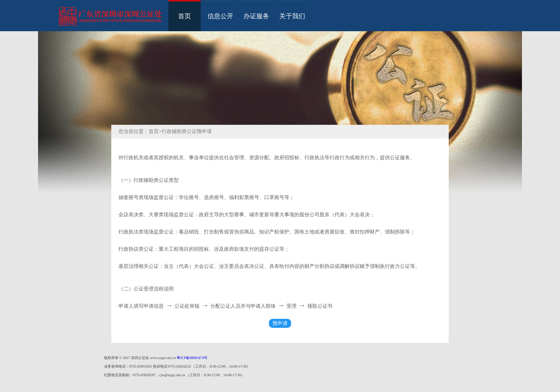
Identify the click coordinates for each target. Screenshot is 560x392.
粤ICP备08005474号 (192, 358)
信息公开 (220, 16)
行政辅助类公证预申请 (187, 131)
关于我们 (292, 16)
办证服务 (256, 16)
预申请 (280, 323)
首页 (185, 16)
